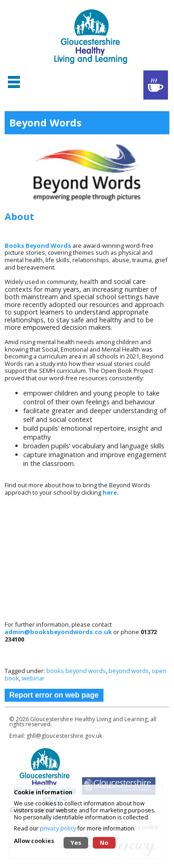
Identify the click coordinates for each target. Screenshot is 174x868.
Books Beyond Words (38, 245)
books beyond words (76, 671)
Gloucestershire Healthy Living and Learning (89, 719)
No (104, 843)
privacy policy (58, 828)
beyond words (129, 671)
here (110, 492)
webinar (33, 678)
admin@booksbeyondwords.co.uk (59, 632)
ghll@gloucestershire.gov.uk (64, 736)
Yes (76, 843)
